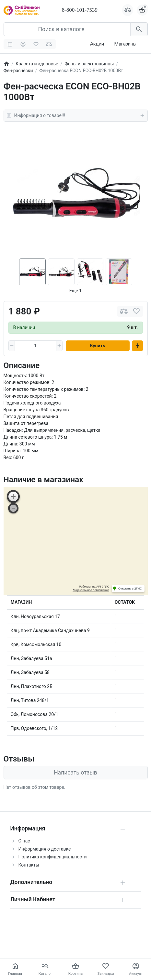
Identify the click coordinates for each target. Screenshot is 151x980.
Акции (97, 44)
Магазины (125, 44)
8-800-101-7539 (80, 10)
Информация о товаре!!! (76, 115)
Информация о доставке (45, 849)
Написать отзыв (75, 773)
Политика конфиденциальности (53, 857)
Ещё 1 (75, 291)
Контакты (29, 865)
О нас (24, 841)
